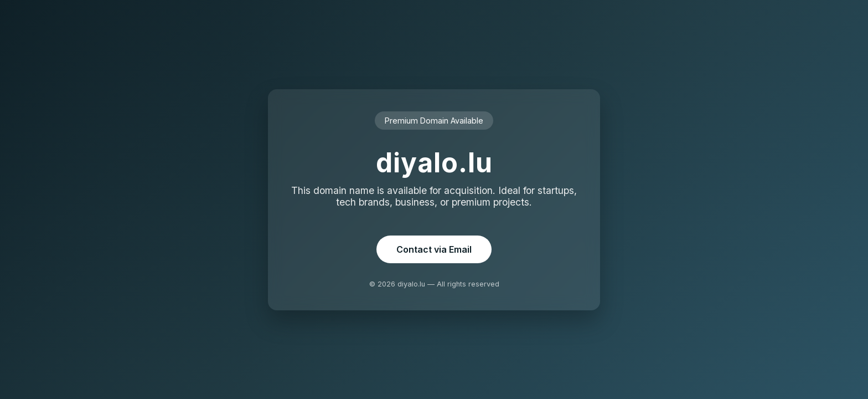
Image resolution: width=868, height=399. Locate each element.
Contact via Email (434, 249)
